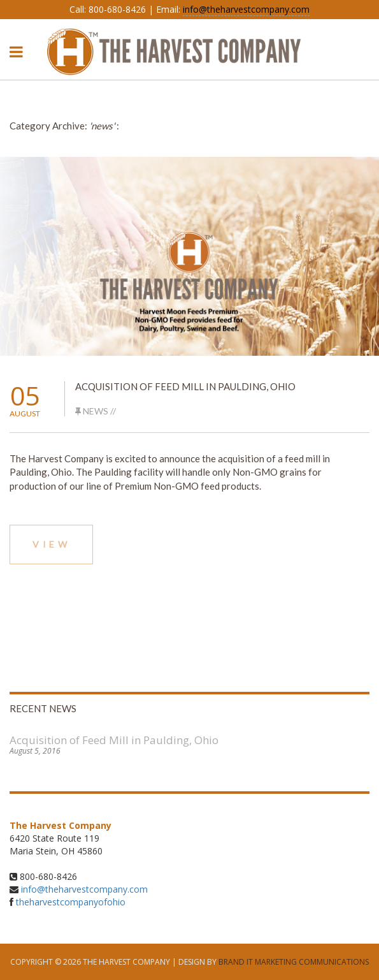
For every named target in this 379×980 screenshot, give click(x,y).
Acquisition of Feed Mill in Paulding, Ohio (185, 386)
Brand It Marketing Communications (294, 962)
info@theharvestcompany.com (246, 9)
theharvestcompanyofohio (71, 902)
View (51, 544)
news (96, 411)
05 (25, 395)
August (25, 413)
